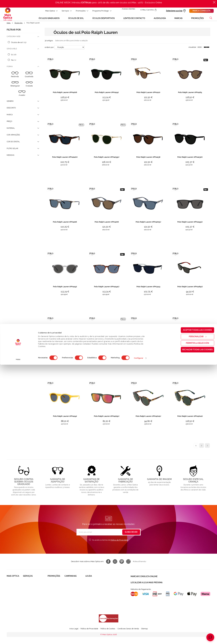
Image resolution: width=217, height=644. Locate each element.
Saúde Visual (29, 585)
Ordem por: (49, 50)
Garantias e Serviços (32, 596)
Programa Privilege (100, 11)
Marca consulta (201, 11)
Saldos (67, 596)
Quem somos (12, 585)
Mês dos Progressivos (74, 590)
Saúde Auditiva (29, 590)
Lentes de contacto (56, 596)
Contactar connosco (94, 590)
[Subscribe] (131, 536)
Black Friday (70, 585)
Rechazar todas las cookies (194, 629)
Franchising (12, 601)
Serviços (65, 11)
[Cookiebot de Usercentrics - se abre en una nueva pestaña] (18, 639)
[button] (211, 20)
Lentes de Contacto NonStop (35, 601)
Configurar (139, 637)
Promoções (80, 11)
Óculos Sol (19, 25)
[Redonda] (15, 78)
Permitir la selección (194, 622)
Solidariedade (13, 590)
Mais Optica (50, 11)
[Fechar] (214, 2)
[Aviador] (22, 96)
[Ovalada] (29, 87)
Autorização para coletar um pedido (101, 599)
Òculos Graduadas (55, 585)
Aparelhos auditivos (56, 601)
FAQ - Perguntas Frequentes (97, 585)
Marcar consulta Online (144, 580)
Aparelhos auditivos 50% (75, 601)
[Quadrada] (29, 78)
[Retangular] (15, 87)
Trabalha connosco (15, 596)
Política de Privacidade (119, 544)
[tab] (23, 40)
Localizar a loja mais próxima (147, 585)
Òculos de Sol (54, 590)
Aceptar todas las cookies (194, 609)
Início (9, 25)
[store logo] (8, 15)
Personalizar (194, 616)
